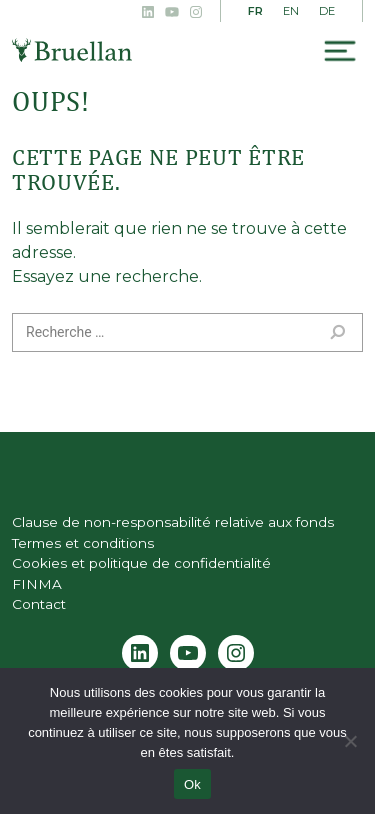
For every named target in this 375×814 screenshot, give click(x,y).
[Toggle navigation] (340, 51)
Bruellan (72, 50)
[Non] (350, 741)
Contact (39, 604)
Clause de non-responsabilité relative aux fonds (173, 522)
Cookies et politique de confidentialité (141, 563)
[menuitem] (255, 12)
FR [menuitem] (255, 11)
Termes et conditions (83, 543)
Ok (192, 784)
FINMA (37, 584)
